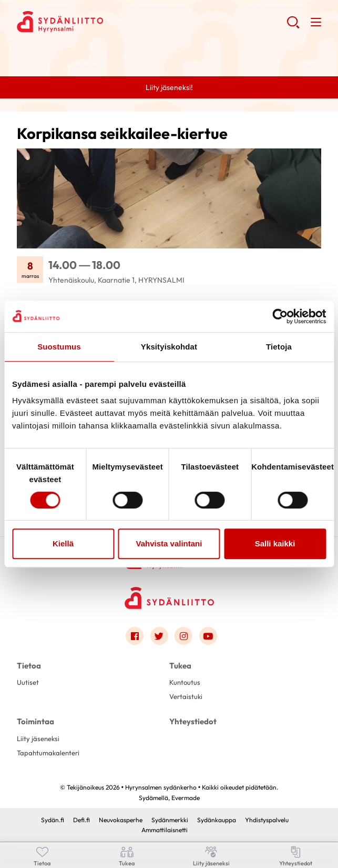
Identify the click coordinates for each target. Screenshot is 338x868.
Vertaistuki (186, 696)
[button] (293, 26)
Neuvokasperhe (121, 820)
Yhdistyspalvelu (267, 820)
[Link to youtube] (208, 636)
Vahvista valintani (169, 543)
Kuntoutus (185, 682)
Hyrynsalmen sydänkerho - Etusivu (101, 22)
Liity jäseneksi (38, 739)
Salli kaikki (275, 543)
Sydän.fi (53, 820)
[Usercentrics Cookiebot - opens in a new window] (280, 316)
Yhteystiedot (193, 721)
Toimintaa (35, 721)
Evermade (186, 798)
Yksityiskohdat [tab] (169, 347)
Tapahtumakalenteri (48, 753)
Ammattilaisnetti (165, 830)
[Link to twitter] (159, 636)
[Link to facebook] (135, 636)
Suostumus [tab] (59, 347)
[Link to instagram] (183, 636)
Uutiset (28, 682)
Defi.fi (81, 820)
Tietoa (29, 666)
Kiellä (63, 543)
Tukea (180, 666)
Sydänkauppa (217, 820)
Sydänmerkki (170, 820)
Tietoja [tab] (279, 347)
